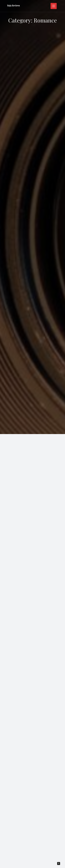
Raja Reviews (13, 5)
